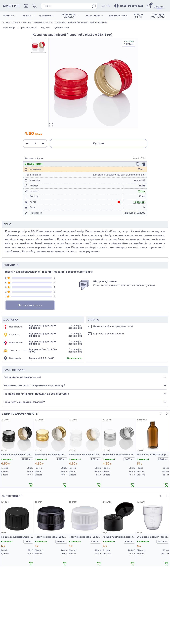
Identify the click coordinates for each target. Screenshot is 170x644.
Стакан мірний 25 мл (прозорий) (153, 537)
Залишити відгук (34, 158)
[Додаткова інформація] (26, 6)
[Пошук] (94, 6)
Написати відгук (30, 305)
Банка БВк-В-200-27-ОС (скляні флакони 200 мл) (153, 455)
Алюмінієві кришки (43, 22)
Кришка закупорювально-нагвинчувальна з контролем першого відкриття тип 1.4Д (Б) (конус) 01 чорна (17, 537)
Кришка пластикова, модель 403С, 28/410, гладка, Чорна (119, 537)
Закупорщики (118, 16)
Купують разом (62, 28)
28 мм (142, 191)
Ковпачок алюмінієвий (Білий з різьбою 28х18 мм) (85, 455)
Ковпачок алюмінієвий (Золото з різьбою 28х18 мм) (51, 455)
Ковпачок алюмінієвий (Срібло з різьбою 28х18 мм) (119, 455)
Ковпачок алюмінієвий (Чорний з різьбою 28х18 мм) (17, 455)
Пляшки (10, 16)
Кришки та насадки (70, 16)
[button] (160, 414)
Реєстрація (135, 6)
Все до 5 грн (138, 16)
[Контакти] (35, 6)
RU (108, 6)
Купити (99, 143)
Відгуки (45, 28)
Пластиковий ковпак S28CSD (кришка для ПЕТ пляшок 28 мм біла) (85, 537)
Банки (28, 16)
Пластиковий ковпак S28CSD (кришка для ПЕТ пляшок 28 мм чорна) (51, 537)
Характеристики (28, 28)
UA (103, 6)
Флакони (47, 16)
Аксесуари (94, 16)
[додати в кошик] (31, 485)
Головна (6, 22)
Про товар (9, 28)
